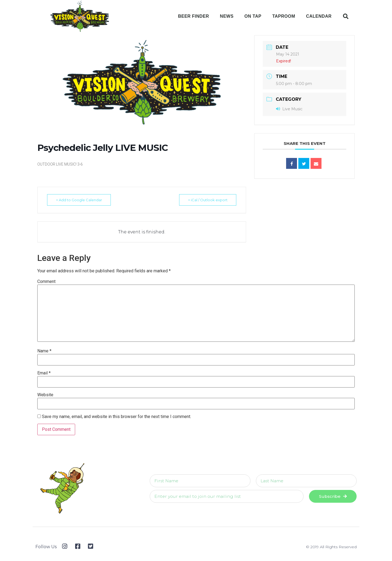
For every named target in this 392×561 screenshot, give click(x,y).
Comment (46, 282)
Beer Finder (194, 16)
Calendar (319, 16)
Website (45, 395)
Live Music (289, 109)
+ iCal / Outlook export (207, 200)
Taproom (284, 16)
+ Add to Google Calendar (80, 200)
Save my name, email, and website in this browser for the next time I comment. (117, 417)
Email (44, 373)
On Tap (253, 16)
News (227, 16)
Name (44, 351)
